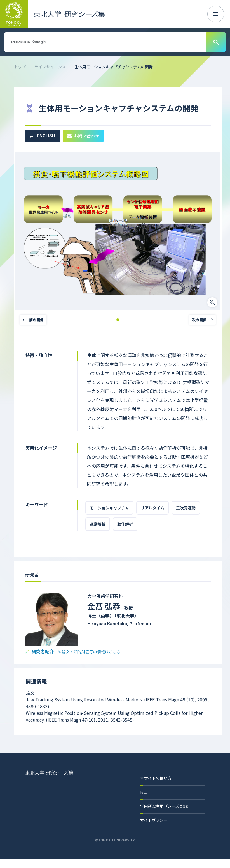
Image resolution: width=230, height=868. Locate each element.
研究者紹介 (76, 652)
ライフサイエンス (50, 67)
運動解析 (98, 524)
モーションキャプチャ (109, 508)
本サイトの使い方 (156, 778)
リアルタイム (152, 508)
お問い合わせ (83, 136)
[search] (105, 42)
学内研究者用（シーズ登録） (166, 806)
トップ (20, 67)
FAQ (144, 792)
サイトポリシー (154, 820)
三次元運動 (186, 508)
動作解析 (125, 524)
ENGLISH (42, 136)
